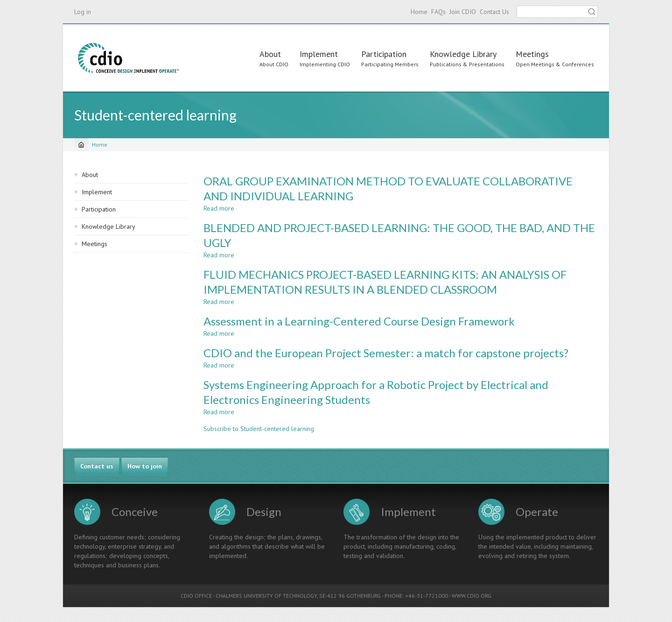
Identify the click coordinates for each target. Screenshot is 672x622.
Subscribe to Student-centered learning (259, 429)
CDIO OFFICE (196, 596)
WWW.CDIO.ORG (472, 596)
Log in (83, 12)
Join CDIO (463, 12)
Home (419, 12)
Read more (219, 208)
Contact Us (494, 12)
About (270, 54)
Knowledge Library (463, 54)
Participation (384, 54)
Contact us (97, 466)
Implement (319, 54)
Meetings (532, 54)
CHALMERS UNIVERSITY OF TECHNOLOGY (266, 596)
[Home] (81, 145)
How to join (145, 466)
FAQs (438, 12)
